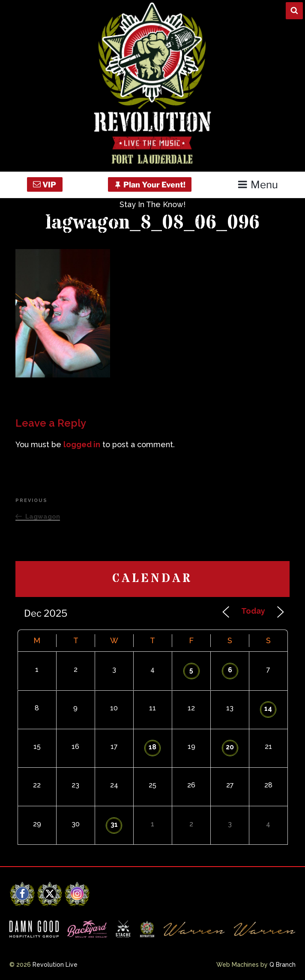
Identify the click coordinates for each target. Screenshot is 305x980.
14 (268, 708)
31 (114, 824)
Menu (258, 185)
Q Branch (283, 965)
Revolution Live (55, 965)
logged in (82, 444)
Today (253, 611)
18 (152, 747)
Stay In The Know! (152, 204)
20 (230, 747)
